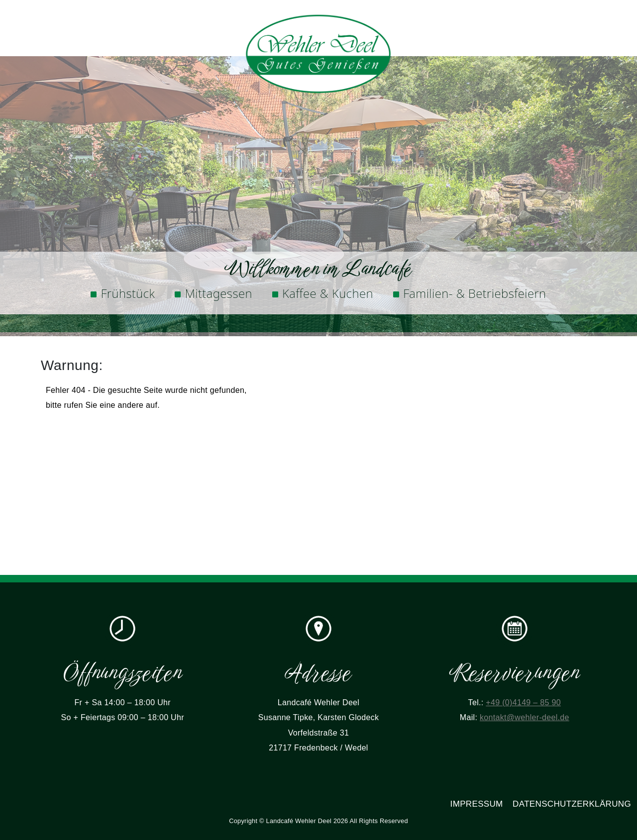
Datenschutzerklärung (572, 804)
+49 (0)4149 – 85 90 (523, 702)
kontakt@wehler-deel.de (525, 717)
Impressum (477, 804)
